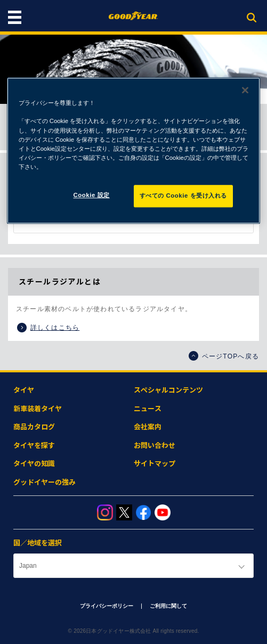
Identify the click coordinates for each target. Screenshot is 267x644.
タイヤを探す (34, 446)
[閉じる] (245, 91)
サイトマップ (155, 464)
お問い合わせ (155, 446)
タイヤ (24, 390)
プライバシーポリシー (107, 606)
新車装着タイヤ (38, 409)
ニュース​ (148, 409)
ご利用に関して (168, 606)
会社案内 (148, 427)
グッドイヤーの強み (44, 482)
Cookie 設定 (92, 195)
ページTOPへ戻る (224, 356)
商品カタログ (34, 427)
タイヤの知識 (34, 464)
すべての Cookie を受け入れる (184, 195)
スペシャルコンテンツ (168, 390)
